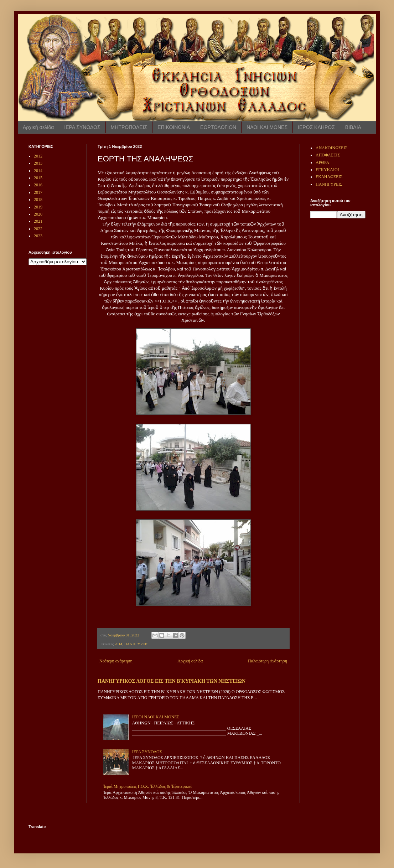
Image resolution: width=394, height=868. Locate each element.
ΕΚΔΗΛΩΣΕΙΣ (329, 177)
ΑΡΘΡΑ (322, 162)
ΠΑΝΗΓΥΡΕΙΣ (136, 644)
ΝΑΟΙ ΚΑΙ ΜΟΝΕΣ (267, 127)
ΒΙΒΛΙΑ (353, 127)
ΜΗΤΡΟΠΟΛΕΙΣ (129, 127)
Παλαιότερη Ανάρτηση (268, 661)
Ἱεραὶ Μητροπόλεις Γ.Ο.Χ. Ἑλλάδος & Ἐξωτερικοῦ (148, 786)
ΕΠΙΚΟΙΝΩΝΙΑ (174, 127)
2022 (38, 229)
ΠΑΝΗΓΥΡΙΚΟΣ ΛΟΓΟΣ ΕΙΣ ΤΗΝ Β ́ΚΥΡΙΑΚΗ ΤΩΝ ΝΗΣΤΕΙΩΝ (172, 681)
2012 (38, 156)
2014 (119, 644)
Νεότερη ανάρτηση (116, 661)
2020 (38, 214)
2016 (38, 185)
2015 (38, 178)
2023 (38, 236)
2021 (38, 221)
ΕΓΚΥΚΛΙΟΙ (327, 170)
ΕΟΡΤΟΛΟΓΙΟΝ (218, 127)
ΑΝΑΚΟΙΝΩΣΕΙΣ (331, 148)
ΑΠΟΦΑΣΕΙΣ (328, 155)
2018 (38, 200)
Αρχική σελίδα (38, 127)
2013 (38, 163)
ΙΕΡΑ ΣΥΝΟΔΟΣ (82, 127)
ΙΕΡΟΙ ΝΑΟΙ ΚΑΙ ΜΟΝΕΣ (156, 717)
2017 (38, 192)
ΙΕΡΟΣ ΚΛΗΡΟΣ (316, 127)
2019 (38, 207)
